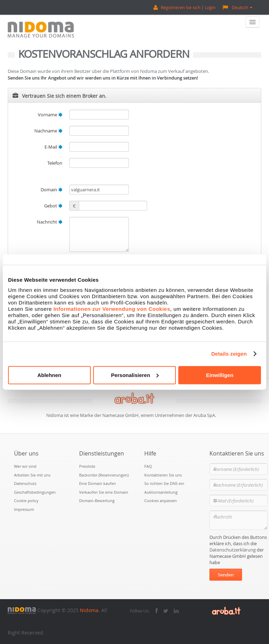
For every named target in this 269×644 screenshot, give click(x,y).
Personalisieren (135, 375)
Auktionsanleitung (161, 492)
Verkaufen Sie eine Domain (104, 492)
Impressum (24, 509)
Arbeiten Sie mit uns (32, 475)
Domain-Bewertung (97, 501)
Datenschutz (25, 483)
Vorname (50, 115)
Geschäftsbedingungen (35, 492)
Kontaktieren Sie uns (163, 475)
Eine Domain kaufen (98, 483)
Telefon (55, 163)
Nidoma (89, 610)
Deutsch (237, 7)
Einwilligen (220, 375)
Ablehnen (49, 375)
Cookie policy (26, 501)
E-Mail (53, 147)
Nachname (48, 131)
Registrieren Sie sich (181, 7)
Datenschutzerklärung (233, 550)
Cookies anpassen (161, 501)
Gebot (53, 206)
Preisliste (87, 466)
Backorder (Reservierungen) (104, 475)
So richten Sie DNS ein (164, 483)
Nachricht (50, 222)
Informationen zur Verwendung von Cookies (112, 309)
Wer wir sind (25, 466)
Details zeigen (229, 354)
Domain (51, 190)
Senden (226, 575)
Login (210, 7)
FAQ (148, 466)
